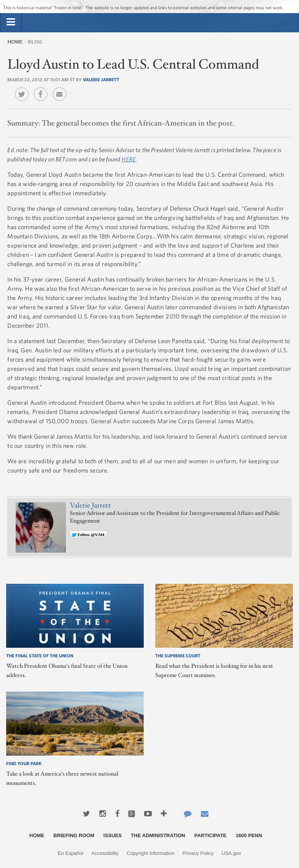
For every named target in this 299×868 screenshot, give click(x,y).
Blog (35, 42)
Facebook (43, 89)
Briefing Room (74, 835)
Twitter (24, 89)
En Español (71, 853)
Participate (210, 835)
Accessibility (105, 853)
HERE (129, 159)
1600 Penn (249, 835)
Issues (113, 835)
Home (15, 42)
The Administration (158, 835)
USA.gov (231, 853)
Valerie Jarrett (101, 79)
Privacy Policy (198, 853)
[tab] (11, 22)
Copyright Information (150, 853)
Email (61, 89)
